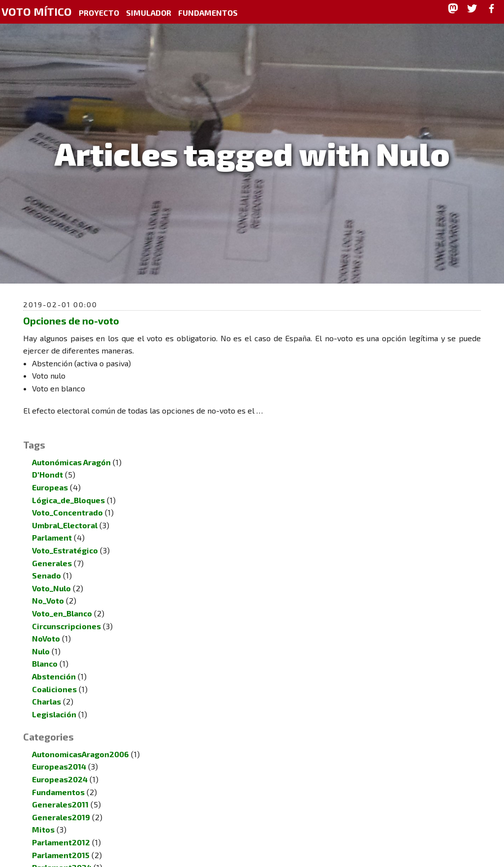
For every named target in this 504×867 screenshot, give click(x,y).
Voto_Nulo (51, 576)
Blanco (45, 652)
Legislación (54, 702)
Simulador (149, 13)
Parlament (52, 526)
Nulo (41, 639)
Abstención (54, 664)
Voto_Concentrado (67, 500)
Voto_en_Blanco (62, 601)
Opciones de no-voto (71, 321)
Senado (47, 563)
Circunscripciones (66, 614)
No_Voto (48, 589)
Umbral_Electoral (65, 513)
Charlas (47, 690)
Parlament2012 (61, 830)
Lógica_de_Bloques (68, 488)
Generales (52, 551)
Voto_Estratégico (65, 538)
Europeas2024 (60, 767)
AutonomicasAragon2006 (80, 742)
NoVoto (46, 626)
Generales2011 (60, 792)
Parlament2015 (61, 843)
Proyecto (99, 13)
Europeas (50, 475)
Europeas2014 (59, 755)
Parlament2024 (62, 855)
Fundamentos (208, 13)
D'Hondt (47, 463)
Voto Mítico (37, 12)
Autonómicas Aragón (71, 450)
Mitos (43, 818)
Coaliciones (54, 677)
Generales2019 (61, 805)
